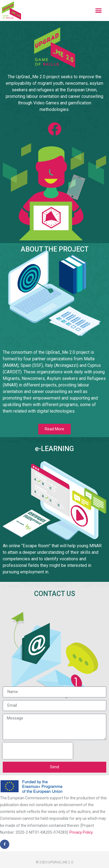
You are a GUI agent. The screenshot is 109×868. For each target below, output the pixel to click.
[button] (98, 11)
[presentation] (38, 751)
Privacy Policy (81, 832)
